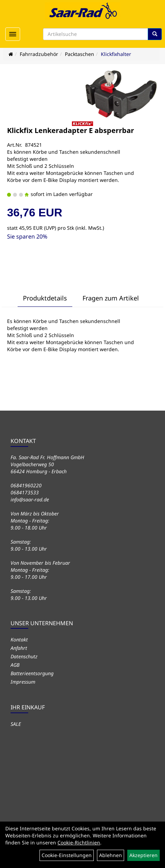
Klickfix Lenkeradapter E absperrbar (71, 130)
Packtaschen (80, 54)
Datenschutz (24, 656)
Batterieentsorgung (32, 673)
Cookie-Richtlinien (79, 842)
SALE (16, 724)
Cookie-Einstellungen (67, 855)
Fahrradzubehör (39, 54)
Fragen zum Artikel (111, 298)
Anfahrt (19, 648)
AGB (15, 665)
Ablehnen (111, 855)
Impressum (23, 682)
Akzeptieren (143, 855)
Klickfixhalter (116, 54)
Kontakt (19, 639)
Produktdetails (45, 298)
